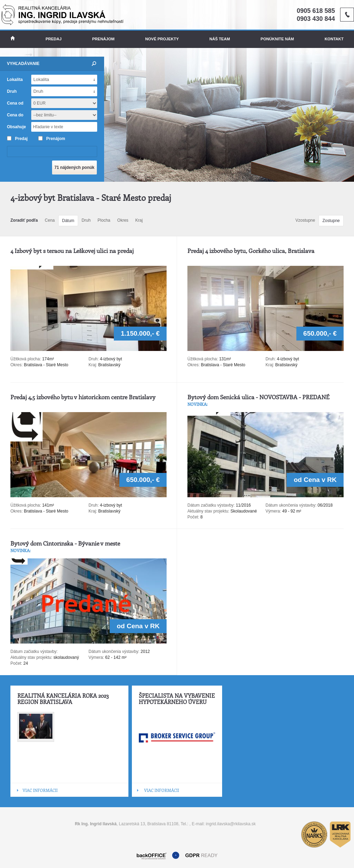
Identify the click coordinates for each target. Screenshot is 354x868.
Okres (123, 220)
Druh (86, 220)
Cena (50, 220)
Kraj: (93, 365)
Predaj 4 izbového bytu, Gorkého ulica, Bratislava (251, 251)
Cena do (15, 115)
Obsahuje (16, 127)
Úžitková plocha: (26, 359)
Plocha (104, 220)
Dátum (68, 221)
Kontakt (334, 39)
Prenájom (104, 39)
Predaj (53, 39)
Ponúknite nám (277, 39)
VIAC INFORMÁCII (40, 790)
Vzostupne (305, 220)
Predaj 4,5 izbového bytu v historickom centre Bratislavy (83, 397)
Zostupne (331, 221)
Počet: (193, 517)
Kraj (139, 220)
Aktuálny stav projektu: (208, 511)
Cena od (15, 103)
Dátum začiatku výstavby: (211, 505)
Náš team (220, 39)
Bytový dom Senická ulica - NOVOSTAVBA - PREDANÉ (258, 397)
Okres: (16, 365)
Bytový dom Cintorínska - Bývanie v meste (65, 543)
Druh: (94, 359)
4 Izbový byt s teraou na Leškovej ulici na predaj (72, 251)
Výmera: (273, 511)
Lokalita (15, 80)
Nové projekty (162, 39)
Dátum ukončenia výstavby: (291, 505)
